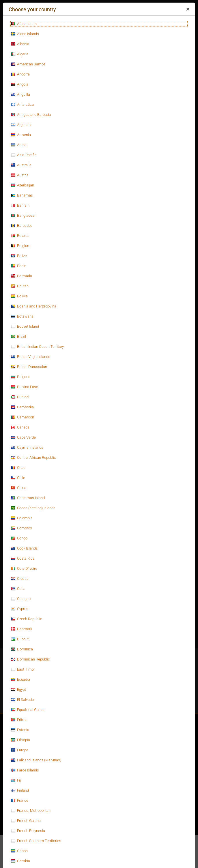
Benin (19, 266)
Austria (20, 175)
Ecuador (21, 680)
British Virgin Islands (31, 357)
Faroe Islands (25, 770)
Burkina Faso (25, 387)
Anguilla (20, 95)
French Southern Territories (36, 841)
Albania (20, 44)
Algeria (20, 54)
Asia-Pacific (24, 155)
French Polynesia (28, 831)
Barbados (22, 226)
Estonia (20, 730)
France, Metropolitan (31, 811)
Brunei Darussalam (30, 367)
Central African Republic (33, 458)
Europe (20, 750)
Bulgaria (21, 377)
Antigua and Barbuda (31, 115)
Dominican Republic (30, 659)
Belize (19, 256)
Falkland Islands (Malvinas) (36, 760)
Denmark (22, 629)
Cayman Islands (27, 448)
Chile (18, 478)
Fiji (16, 780)
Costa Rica (23, 558)
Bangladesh (24, 216)
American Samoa (28, 64)
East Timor (23, 669)
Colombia (22, 518)
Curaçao (21, 599)
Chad (18, 468)
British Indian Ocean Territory (37, 347)
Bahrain (20, 205)
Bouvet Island (25, 327)
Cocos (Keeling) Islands (33, 508)
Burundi (20, 397)
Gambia (20, 861)
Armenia (21, 135)
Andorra (20, 74)
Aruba (19, 145)
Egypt (18, 690)
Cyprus (20, 609)
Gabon (19, 851)
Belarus (20, 236)
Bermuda (22, 276)
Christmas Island (28, 498)
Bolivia (19, 296)
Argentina (22, 125)
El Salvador (23, 700)
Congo (19, 538)
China (19, 488)
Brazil (18, 337)
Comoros (22, 528)
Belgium (21, 246)
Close (188, 10)
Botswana (22, 316)
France (20, 801)
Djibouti (20, 639)
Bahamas (22, 195)
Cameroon (23, 417)
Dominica (22, 649)
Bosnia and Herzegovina (34, 306)
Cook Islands (24, 548)
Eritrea (19, 720)
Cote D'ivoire (24, 569)
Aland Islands (25, 34)
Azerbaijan (23, 185)
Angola (20, 84)
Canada (20, 427)
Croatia (20, 579)
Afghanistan (24, 24)
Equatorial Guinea (28, 710)
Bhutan (20, 286)
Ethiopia (20, 740)
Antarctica (22, 105)
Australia (21, 165)
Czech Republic (27, 619)
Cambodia (22, 407)
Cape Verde (23, 437)
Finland (20, 790)
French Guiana (26, 821)
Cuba (18, 589)
